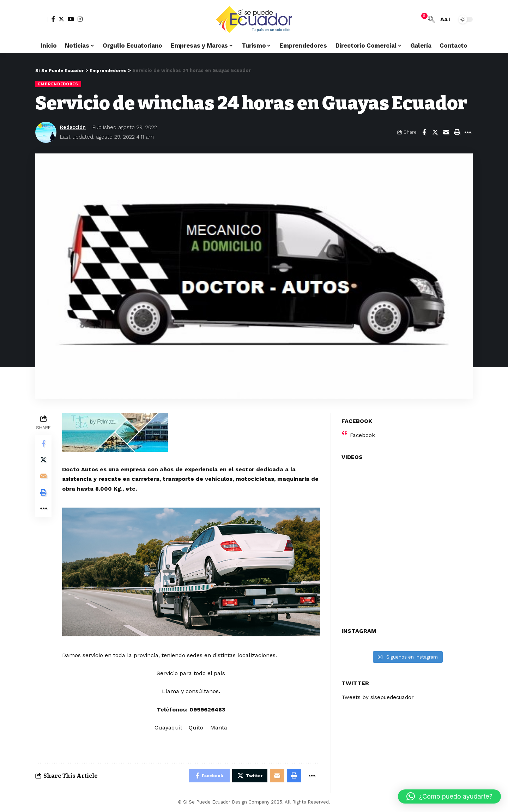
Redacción (74, 127)
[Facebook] (53, 19)
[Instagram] (80, 19)
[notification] (421, 19)
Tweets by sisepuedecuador (380, 693)
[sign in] (42, 19)
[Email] (446, 132)
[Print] (457, 132)
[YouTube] (71, 19)
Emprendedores (59, 84)
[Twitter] (61, 19)
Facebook (363, 431)
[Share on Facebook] (424, 132)
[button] (449, 796)
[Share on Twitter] (435, 132)
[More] (468, 132)
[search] (431, 19)
